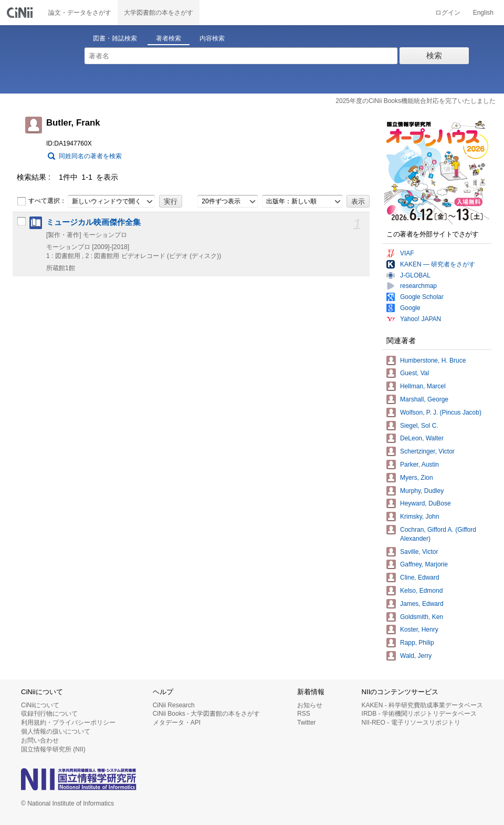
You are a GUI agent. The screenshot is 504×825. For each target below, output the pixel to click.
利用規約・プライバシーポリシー (68, 723)
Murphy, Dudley (422, 491)
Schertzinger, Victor (427, 451)
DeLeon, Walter (422, 438)
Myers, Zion (417, 478)
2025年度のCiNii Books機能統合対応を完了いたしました (416, 101)
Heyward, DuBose (426, 503)
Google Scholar (422, 297)
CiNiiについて (40, 705)
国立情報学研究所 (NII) (53, 749)
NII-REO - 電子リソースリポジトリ (411, 723)
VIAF (407, 253)
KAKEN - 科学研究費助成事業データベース (422, 705)
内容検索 (212, 38)
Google (410, 308)
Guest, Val (414, 373)
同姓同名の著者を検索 (90, 156)
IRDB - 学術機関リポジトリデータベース (419, 714)
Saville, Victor (419, 552)
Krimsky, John (419, 517)
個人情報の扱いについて (56, 731)
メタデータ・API (177, 723)
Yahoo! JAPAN (421, 319)
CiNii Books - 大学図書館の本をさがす (207, 714)
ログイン (448, 13)
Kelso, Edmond (421, 591)
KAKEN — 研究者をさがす (438, 264)
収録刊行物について (49, 714)
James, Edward (422, 604)
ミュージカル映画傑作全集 (93, 222)
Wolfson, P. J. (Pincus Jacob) (441, 412)
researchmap (418, 286)
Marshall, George (424, 399)
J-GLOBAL (415, 275)
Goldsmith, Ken (422, 617)
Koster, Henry (419, 630)
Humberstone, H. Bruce (433, 360)
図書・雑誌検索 (115, 38)
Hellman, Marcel (423, 386)
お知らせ (310, 705)
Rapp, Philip (417, 643)
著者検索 (169, 38)
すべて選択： (41, 201)
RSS (304, 714)
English (483, 13)
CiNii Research (174, 705)
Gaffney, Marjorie (424, 564)
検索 (434, 55)
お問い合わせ (40, 740)
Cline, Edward (420, 577)
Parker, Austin (419, 465)
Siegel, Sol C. (419, 426)
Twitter (306, 723)
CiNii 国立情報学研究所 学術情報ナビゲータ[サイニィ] (21, 13)
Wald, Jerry (416, 656)
